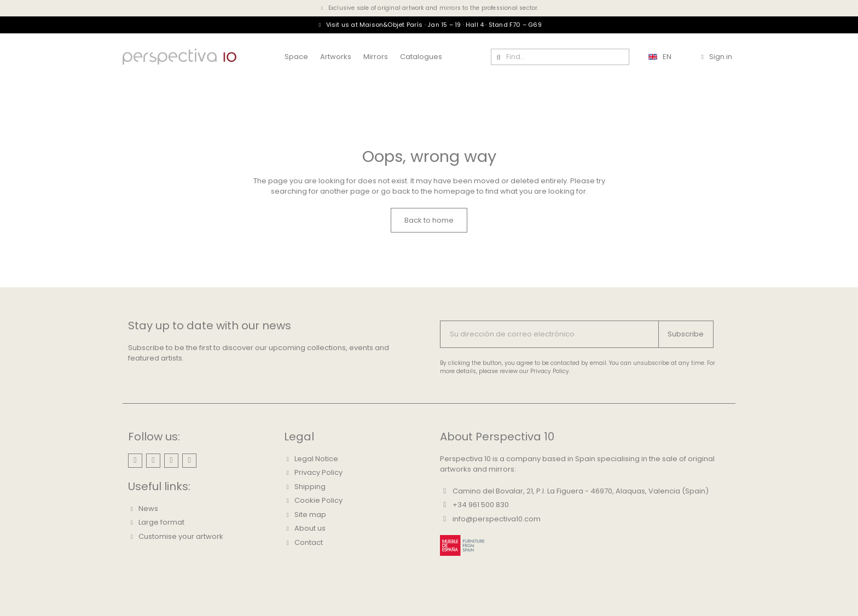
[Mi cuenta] (716, 57)
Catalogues (421, 57)
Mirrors (376, 57)
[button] (429, 220)
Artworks (336, 57)
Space (296, 57)
